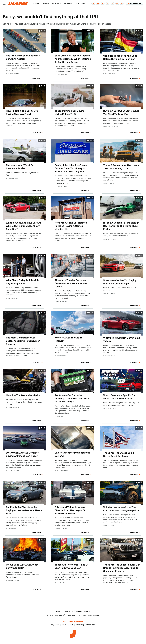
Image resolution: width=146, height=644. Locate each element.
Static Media (59, 615)
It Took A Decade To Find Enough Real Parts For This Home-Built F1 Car (121, 226)
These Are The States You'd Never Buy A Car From (119, 454)
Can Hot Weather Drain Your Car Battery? (72, 454)
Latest (37, 4)
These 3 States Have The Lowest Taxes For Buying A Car (121, 167)
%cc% (43, 31)
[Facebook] (93, 4)
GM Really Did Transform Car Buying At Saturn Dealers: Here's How (24, 510)
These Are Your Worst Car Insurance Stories (20, 167)
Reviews (57, 4)
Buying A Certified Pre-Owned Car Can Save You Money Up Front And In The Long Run (71, 168)
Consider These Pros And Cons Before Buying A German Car (120, 57)
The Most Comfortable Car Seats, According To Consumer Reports (23, 341)
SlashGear (90, 625)
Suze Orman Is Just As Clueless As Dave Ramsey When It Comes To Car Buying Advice (73, 59)
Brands (68, 4)
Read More (37, 78)
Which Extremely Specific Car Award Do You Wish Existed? (119, 397)
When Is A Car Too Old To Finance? (69, 339)
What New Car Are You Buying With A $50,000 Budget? (120, 282)
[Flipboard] (103, 4)
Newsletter (135, 4)
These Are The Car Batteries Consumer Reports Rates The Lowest (71, 283)
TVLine (65, 625)
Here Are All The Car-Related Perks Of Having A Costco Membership (71, 226)
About (59, 611)
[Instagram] (117, 4)
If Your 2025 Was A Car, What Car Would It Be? (22, 566)
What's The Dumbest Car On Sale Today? (122, 339)
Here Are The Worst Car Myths (23, 395)
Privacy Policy (83, 611)
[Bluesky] (98, 4)
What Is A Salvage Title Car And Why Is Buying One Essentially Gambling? (24, 226)
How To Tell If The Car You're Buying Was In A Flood (22, 112)
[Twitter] (108, 4)
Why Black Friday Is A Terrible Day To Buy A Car (23, 282)
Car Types (80, 4)
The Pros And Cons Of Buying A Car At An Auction (23, 57)
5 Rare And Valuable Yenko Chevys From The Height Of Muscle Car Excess (70, 510)
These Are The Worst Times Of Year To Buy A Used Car (71, 566)
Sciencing (80, 625)
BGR (72, 625)
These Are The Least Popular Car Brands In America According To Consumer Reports (121, 568)
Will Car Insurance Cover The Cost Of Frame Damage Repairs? (121, 509)
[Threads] (112, 4)
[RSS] (122, 4)
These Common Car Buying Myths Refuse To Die (70, 112)
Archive (69, 611)
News (46, 4)
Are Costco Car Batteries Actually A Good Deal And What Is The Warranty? (72, 398)
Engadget (55, 625)
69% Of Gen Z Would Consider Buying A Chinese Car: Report (22, 454)
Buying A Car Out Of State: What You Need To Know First (121, 112)
